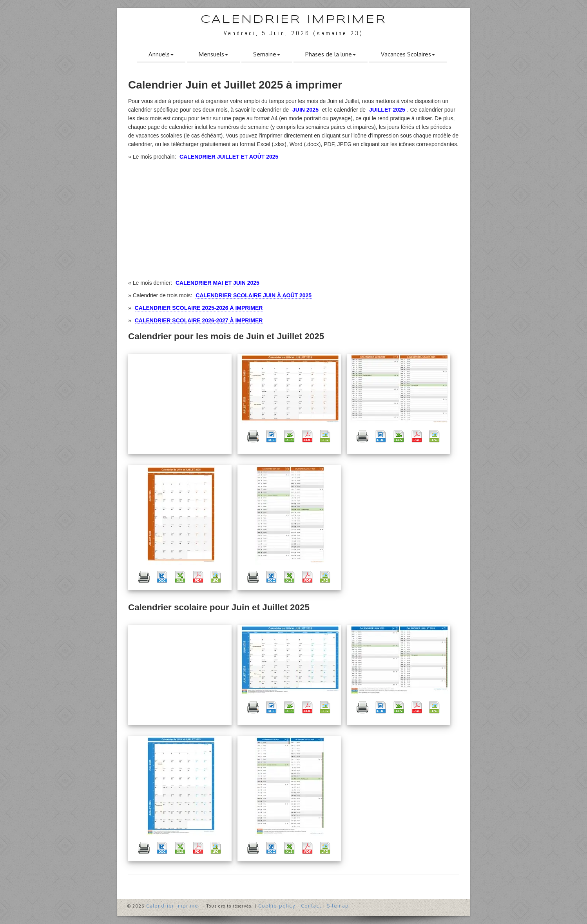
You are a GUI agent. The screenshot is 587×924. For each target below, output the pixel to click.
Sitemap (338, 906)
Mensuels (213, 54)
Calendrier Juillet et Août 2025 (229, 157)
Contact (311, 906)
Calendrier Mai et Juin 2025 (217, 283)
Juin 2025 (305, 110)
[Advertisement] (180, 404)
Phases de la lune (331, 54)
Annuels (161, 54)
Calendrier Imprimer (294, 20)
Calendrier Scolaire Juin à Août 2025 (254, 295)
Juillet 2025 (387, 110)
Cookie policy (277, 906)
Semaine (267, 54)
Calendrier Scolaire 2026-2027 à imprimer (199, 320)
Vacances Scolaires (408, 54)
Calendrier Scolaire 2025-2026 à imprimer (199, 308)
